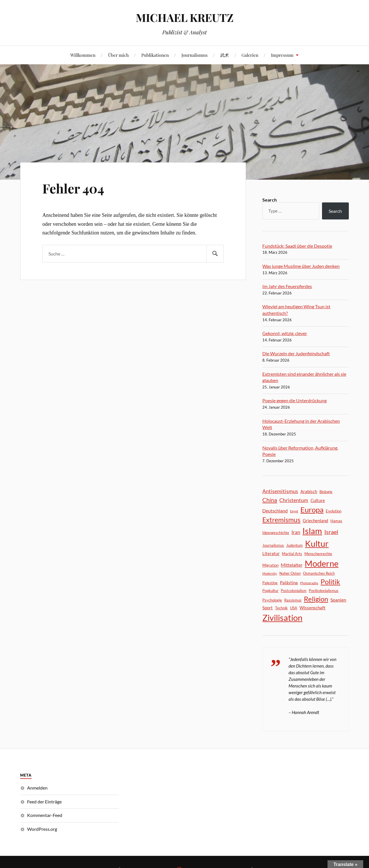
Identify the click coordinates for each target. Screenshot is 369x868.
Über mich (118, 55)
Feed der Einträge (44, 802)
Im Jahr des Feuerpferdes (287, 286)
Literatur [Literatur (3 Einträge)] (271, 553)
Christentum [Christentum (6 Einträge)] (294, 500)
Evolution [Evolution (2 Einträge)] (334, 511)
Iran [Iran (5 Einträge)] (296, 532)
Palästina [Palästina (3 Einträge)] (289, 583)
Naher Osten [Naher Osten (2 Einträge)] (290, 573)
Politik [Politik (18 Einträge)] (330, 582)
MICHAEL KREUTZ (185, 17)
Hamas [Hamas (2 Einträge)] (336, 521)
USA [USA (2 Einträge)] (294, 608)
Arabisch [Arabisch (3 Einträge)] (309, 491)
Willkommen (83, 55)
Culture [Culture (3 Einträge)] (318, 500)
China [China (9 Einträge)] (270, 500)
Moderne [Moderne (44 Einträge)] (322, 563)
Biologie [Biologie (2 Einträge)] (326, 492)
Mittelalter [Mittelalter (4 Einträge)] (292, 565)
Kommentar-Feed (45, 815)
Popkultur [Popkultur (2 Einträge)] (270, 591)
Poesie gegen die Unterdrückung (294, 400)
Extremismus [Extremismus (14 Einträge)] (281, 520)
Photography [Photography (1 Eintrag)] (309, 583)
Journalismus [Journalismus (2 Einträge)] (273, 545)
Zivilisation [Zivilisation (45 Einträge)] (282, 618)
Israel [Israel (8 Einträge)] (331, 532)
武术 (225, 55)
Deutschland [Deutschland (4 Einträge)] (275, 511)
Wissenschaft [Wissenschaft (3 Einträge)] (312, 608)
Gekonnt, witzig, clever (285, 333)
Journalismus (194, 55)
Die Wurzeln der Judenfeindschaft (296, 353)
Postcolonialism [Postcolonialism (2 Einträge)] (294, 591)
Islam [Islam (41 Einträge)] (312, 531)
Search (270, 200)
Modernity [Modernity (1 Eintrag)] (270, 573)
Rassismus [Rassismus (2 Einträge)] (293, 600)
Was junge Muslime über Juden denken (301, 266)
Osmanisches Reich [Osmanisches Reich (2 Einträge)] (319, 573)
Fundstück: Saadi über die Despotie (297, 246)
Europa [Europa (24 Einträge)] (312, 510)
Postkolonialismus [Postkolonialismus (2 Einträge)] (324, 591)
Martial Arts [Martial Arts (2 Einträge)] (292, 554)
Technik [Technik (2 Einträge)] (281, 608)
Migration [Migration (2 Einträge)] (270, 565)
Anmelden (37, 788)
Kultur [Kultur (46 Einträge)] (317, 543)
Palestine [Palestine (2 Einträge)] (270, 583)
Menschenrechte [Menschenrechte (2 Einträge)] (318, 554)
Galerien (250, 55)
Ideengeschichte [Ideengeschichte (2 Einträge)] (276, 533)
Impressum (282, 55)
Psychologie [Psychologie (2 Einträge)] (272, 600)
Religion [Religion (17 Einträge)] (316, 599)
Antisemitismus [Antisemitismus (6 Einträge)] (280, 491)
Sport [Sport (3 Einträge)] (268, 608)
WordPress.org (42, 829)
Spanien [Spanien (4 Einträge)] (338, 600)
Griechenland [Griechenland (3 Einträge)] (315, 521)
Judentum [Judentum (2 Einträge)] (294, 545)
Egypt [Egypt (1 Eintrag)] (294, 511)
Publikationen (155, 55)
